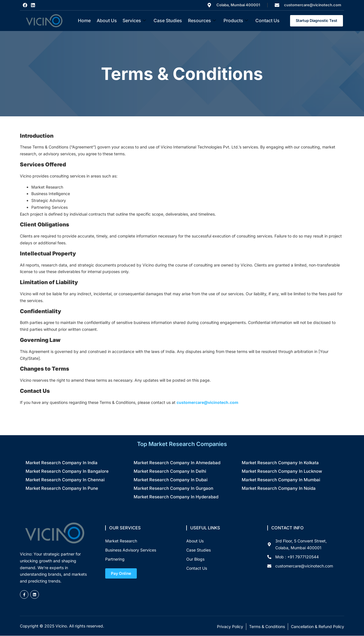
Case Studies (168, 20)
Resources (202, 20)
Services (135, 20)
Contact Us (267, 20)
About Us (107, 20)
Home (85, 20)
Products (235, 20)
